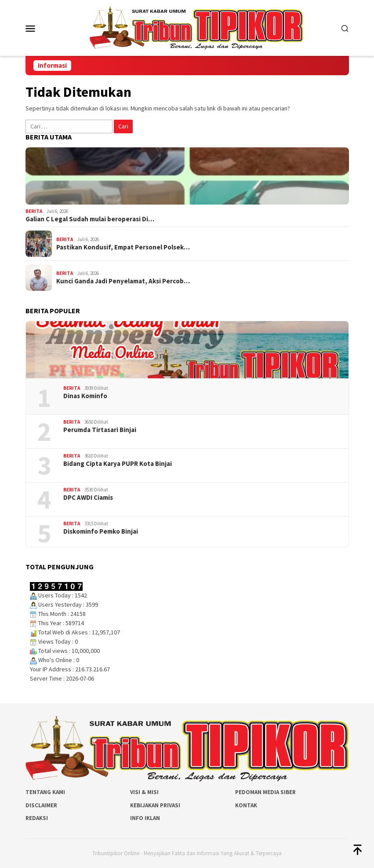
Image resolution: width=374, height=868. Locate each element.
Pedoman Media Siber (265, 792)
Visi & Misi (144, 792)
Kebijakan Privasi (155, 805)
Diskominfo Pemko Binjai (101, 531)
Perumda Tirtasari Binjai (100, 430)
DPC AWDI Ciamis (88, 498)
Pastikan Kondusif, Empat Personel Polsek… (123, 247)
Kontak (246, 805)
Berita (34, 211)
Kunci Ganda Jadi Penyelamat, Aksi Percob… (123, 281)
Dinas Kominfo (85, 396)
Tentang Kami (45, 792)
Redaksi (37, 818)
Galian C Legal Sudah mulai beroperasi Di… (90, 219)
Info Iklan (145, 818)
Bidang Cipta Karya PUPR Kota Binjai (118, 464)
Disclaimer (41, 805)
